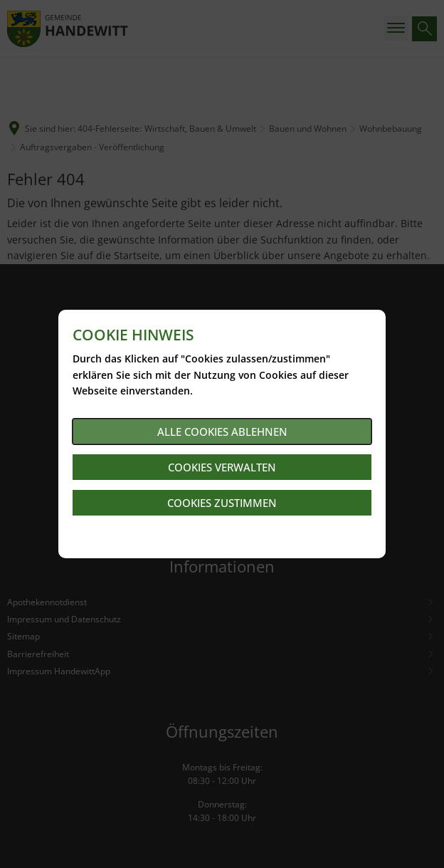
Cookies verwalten (222, 467)
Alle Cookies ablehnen (222, 432)
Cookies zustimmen (222, 503)
